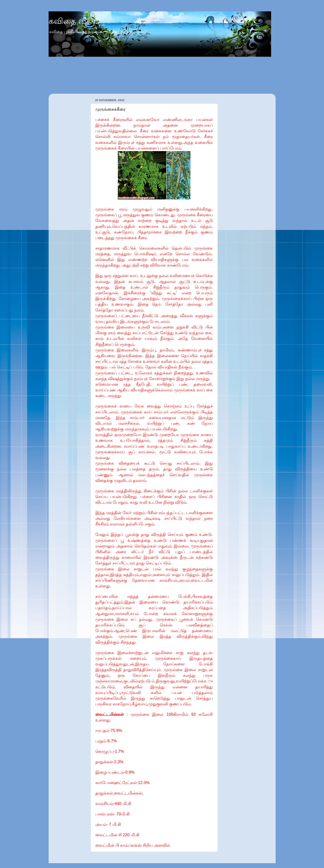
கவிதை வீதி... (74, 21)
